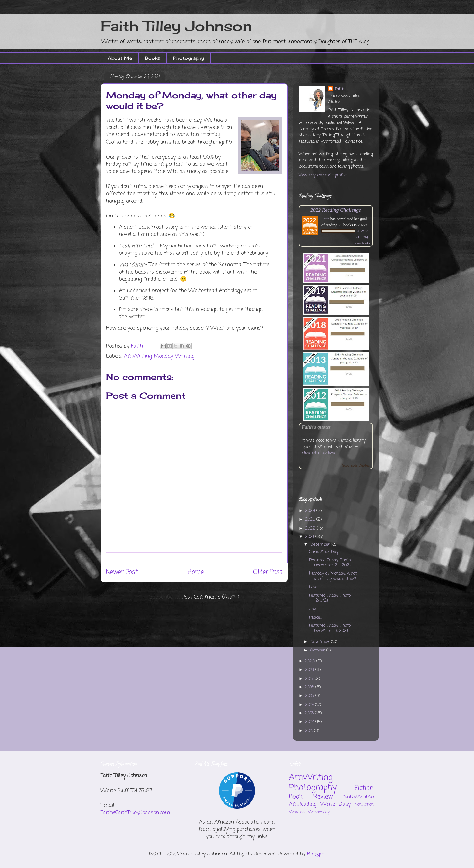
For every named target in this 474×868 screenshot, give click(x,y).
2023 (311, 520)
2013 (310, 713)
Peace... (316, 617)
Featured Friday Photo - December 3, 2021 (331, 628)
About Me (120, 58)
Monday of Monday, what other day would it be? (333, 576)
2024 (311, 511)
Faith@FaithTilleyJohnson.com (135, 813)
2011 (310, 731)
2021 (310, 537)
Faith (340, 89)
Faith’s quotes (316, 427)
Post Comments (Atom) (211, 597)
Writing (185, 356)
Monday (163, 356)
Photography (189, 58)
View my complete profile (323, 175)
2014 (310, 705)
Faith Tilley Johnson (176, 26)
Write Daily (336, 804)
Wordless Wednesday (309, 812)
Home (196, 572)
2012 (310, 722)
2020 (311, 661)
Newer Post (122, 572)
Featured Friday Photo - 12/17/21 (331, 598)
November (321, 642)
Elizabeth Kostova (318, 453)
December (321, 545)
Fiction (364, 788)
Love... (314, 587)
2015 (310, 696)
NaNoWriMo (358, 797)
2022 (311, 528)
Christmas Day (324, 552)
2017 (310, 679)
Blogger (316, 854)
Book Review (311, 797)
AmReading (303, 804)
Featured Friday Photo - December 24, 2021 (331, 563)
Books (153, 58)
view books (362, 243)
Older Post (268, 572)
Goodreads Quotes (356, 466)
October (318, 650)
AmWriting (138, 356)
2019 (310, 670)
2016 (310, 687)
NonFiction (364, 805)
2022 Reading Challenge (336, 210)
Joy (313, 609)
